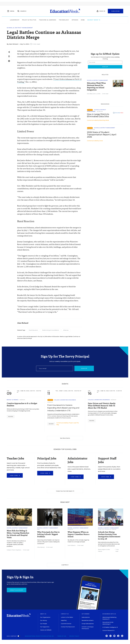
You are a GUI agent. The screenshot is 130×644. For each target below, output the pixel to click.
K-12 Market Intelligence (110, 627)
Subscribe (116, 11)
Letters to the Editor (67, 617)
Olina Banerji (41, 547)
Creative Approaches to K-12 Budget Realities (22, 405)
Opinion (85, 20)
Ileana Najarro (102, 549)
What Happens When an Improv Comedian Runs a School (78, 534)
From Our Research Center (107, 529)
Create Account (17, 590)
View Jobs (15, 475)
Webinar (22, 400)
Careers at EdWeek (46, 630)
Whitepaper (91, 129)
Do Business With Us (109, 614)
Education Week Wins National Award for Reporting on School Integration (96, 86)
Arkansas (66, 330)
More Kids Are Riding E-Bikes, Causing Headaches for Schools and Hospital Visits (18, 534)
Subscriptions (86, 617)
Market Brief (104, 20)
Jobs (93, 20)
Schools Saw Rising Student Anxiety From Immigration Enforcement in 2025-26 (109, 535)
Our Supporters (45, 627)
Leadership (25, 20)
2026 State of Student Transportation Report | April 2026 (102, 135)
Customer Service (66, 624)
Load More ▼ (65, 565)
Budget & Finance (13, 400)
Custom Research (108, 630)
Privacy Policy (74, 636)
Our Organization (45, 617)
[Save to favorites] (9, 56)
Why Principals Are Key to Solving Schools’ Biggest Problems (48, 534)
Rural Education (33, 330)
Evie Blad (90, 94)
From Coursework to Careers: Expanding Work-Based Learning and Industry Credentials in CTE (63, 408)
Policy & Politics (39, 20)
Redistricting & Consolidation (51, 330)
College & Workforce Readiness (65, 400)
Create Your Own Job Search (65, 491)
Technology (74, 20)
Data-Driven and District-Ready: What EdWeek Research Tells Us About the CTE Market (102, 406)
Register (11, 417)
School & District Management (20, 28)
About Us (43, 614)
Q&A (38, 529)
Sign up (84, 368)
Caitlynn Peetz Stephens (14, 550)
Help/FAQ (64, 620)
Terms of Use (62, 636)
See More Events (65, 438)
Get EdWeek (86, 614)
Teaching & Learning (58, 20)
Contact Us (65, 614)
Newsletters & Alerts (88, 620)
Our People (44, 624)
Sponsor (100, 111)
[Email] (55, 368)
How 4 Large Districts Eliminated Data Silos (98, 115)
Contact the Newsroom (68, 627)
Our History (44, 620)
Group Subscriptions (88, 624)
